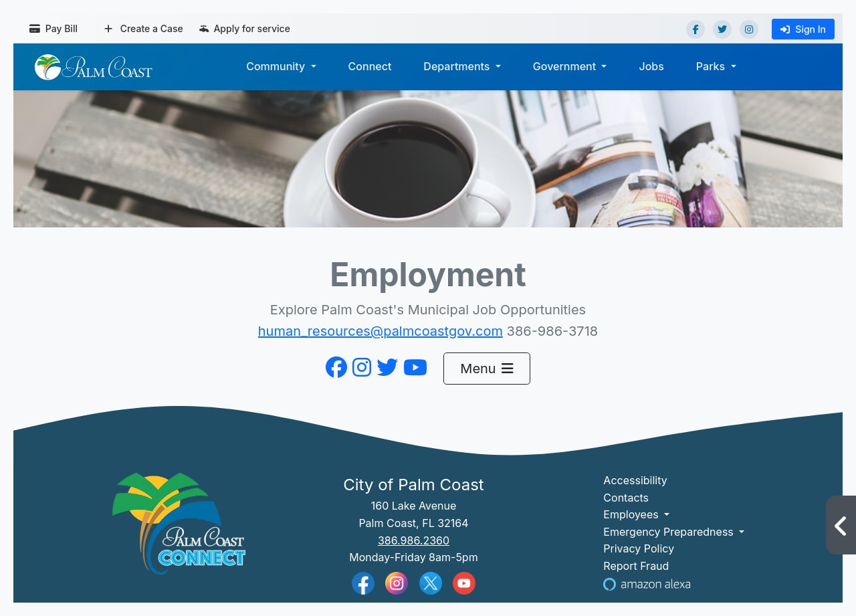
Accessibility (635, 480)
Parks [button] (712, 66)
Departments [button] (458, 66)
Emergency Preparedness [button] (670, 532)
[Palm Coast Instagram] (397, 582)
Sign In (803, 29)
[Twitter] (722, 29)
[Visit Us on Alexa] (647, 583)
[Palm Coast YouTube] (464, 582)
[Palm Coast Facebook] (363, 582)
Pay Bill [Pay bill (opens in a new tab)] (53, 28)
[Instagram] (749, 29)
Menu (487, 369)
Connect (370, 66)
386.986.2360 (414, 540)
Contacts (626, 498)
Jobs (651, 66)
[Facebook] (695, 29)
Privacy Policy (639, 548)
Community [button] (277, 66)
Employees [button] (632, 514)
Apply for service (245, 28)
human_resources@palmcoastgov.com (381, 331)
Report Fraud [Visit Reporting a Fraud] (636, 566)
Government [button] (566, 66)
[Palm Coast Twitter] (431, 582)
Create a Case (144, 28)
